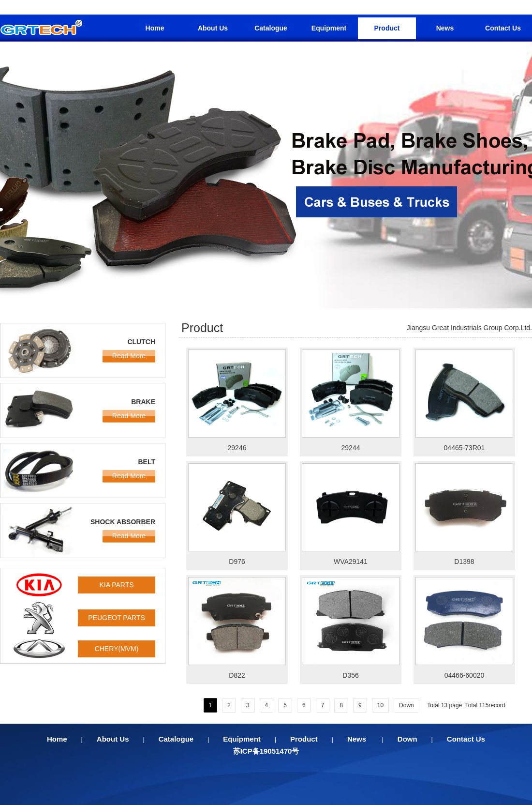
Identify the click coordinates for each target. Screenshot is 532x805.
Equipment (329, 28)
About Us (213, 28)
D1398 (464, 562)
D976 (237, 562)
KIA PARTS (116, 585)
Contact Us (503, 28)
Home (155, 28)
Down (406, 705)
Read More (129, 356)
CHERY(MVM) (117, 649)
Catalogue (271, 28)
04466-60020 (465, 675)
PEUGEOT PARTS (116, 618)
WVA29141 (351, 562)
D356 (350, 675)
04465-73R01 (465, 448)
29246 (237, 448)
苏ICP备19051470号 (266, 751)
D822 (237, 675)
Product (387, 28)
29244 (351, 448)
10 (380, 705)
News (445, 28)
